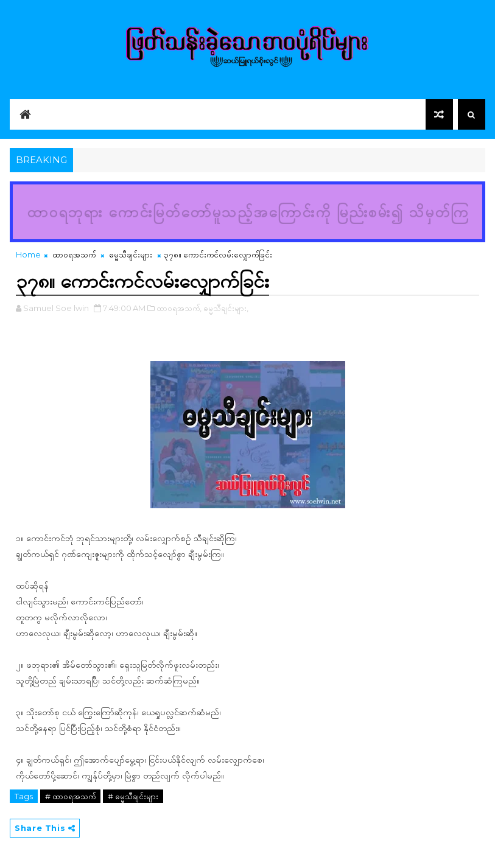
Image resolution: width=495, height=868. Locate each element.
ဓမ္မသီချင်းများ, (226, 308)
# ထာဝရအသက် (70, 796)
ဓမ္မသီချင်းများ (131, 254)
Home (28, 254)
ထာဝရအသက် (74, 254)
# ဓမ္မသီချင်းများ (133, 796)
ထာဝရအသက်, (179, 308)
